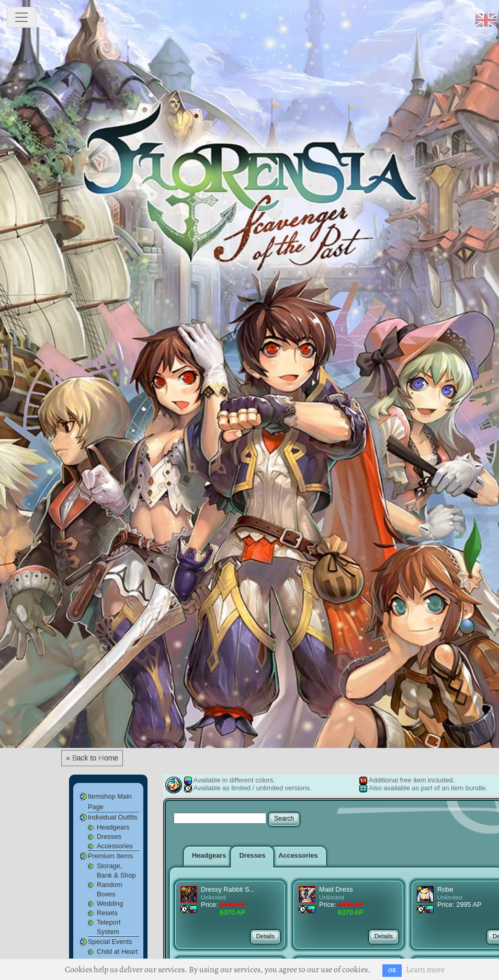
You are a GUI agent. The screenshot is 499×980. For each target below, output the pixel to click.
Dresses (109, 837)
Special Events (110, 942)
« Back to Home (92, 758)
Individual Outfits (113, 817)
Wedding (110, 903)
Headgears (113, 827)
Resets (107, 913)
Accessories (115, 846)
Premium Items (110, 856)
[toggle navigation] (21, 17)
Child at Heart (117, 952)
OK (392, 970)
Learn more (425, 970)
